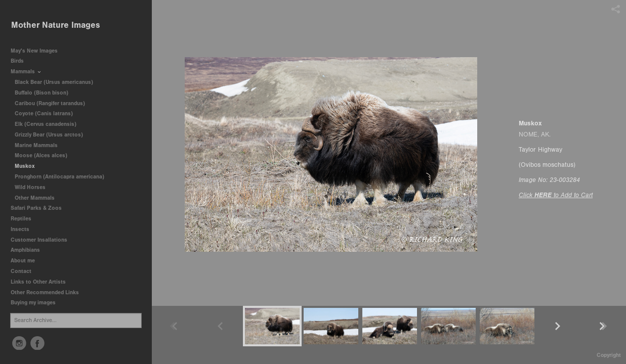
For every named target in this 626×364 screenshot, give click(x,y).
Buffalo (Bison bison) (41, 93)
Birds (21, 61)
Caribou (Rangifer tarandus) (50, 103)
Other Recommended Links (45, 292)
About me (23, 261)
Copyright (609, 355)
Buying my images (33, 303)
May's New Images (34, 51)
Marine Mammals (40, 145)
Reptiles (21, 219)
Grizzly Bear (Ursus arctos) (49, 135)
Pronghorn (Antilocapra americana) (59, 177)
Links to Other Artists (38, 282)
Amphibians (25, 250)
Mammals (26, 72)
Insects (20, 229)
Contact (21, 271)
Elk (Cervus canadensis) (46, 124)
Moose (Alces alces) (41, 155)
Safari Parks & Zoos (40, 208)
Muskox (25, 166)
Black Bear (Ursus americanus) (54, 82)
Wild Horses (30, 187)
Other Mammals (35, 198)
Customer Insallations (39, 240)
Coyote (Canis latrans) (44, 113)
